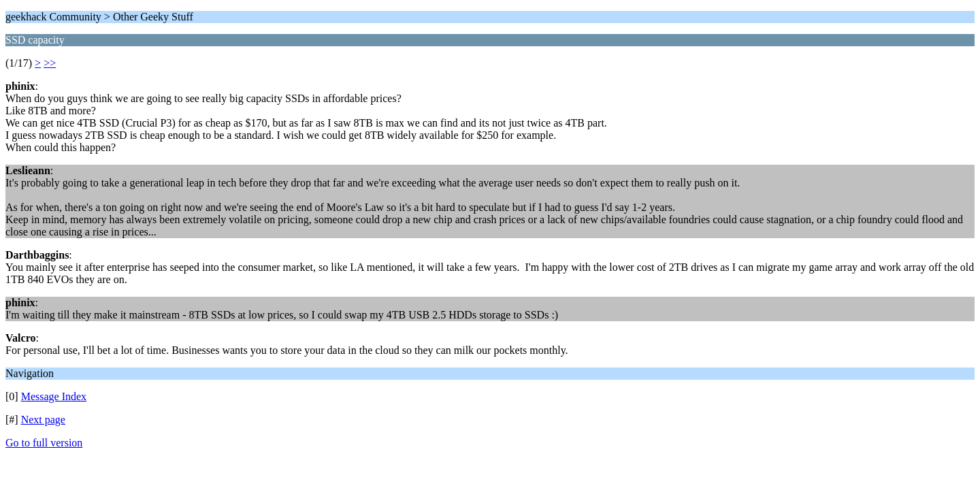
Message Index (54, 396)
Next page (43, 420)
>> (50, 63)
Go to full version (44, 443)
